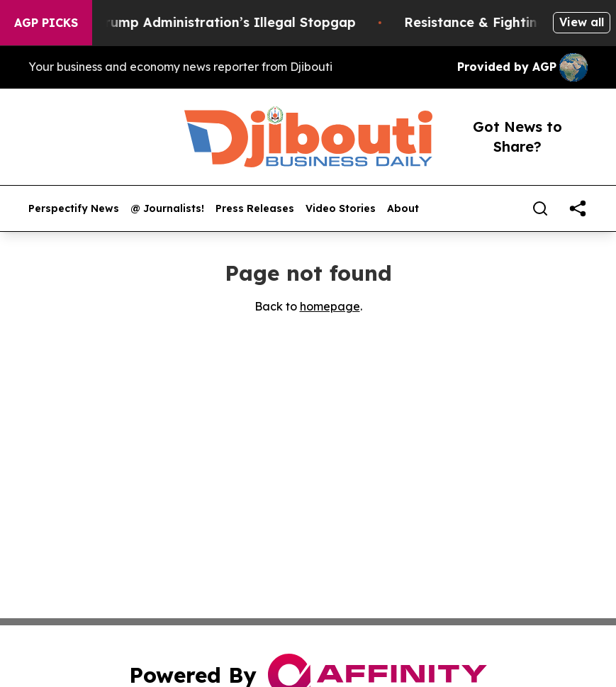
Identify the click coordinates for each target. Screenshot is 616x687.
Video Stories (341, 209)
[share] (578, 208)
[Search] (540, 208)
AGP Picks (46, 23)
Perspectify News (74, 209)
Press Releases (255, 209)
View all (582, 22)
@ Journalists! (167, 209)
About (403, 209)
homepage (330, 306)
